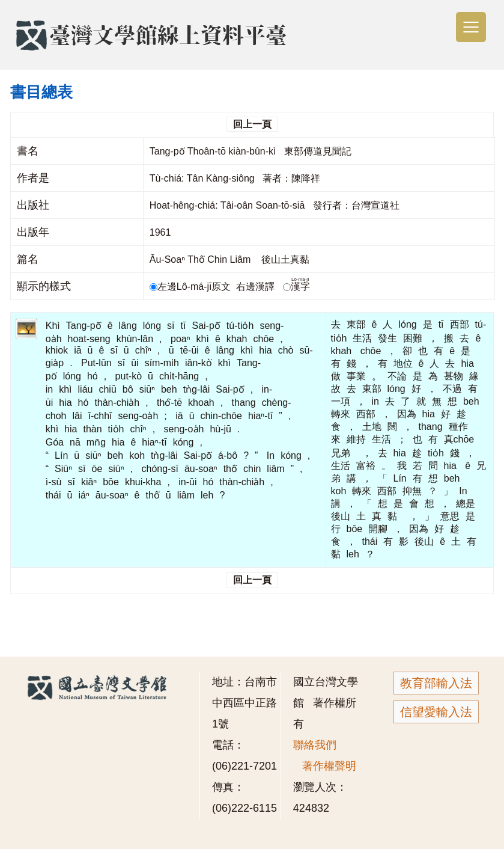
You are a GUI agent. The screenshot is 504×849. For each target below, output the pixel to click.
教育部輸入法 (436, 683)
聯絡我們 (315, 745)
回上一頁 (252, 124)
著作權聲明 (329, 766)
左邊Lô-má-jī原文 (192, 287)
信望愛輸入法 (436, 712)
